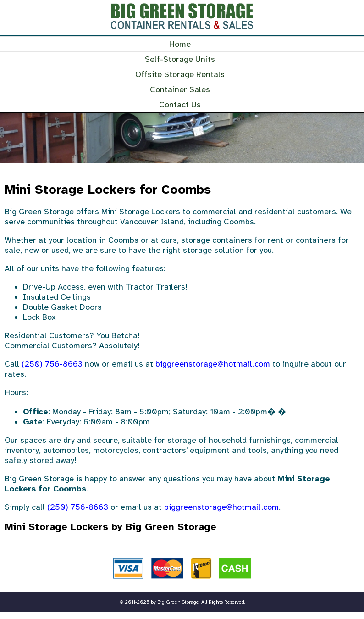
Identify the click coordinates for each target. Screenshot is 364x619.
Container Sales (180, 89)
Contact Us (180, 105)
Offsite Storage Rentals (180, 74)
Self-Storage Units (180, 59)
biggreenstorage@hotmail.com (213, 364)
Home (180, 44)
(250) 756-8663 (52, 364)
